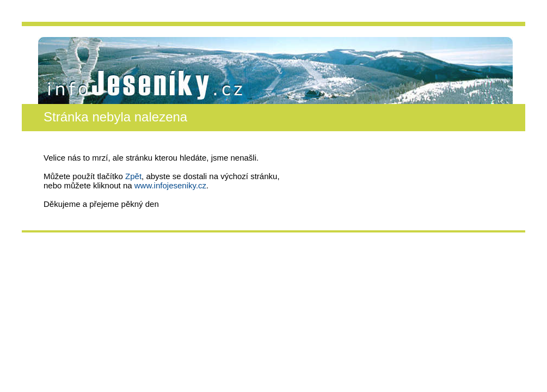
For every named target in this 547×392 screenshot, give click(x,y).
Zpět (133, 176)
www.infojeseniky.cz (170, 185)
